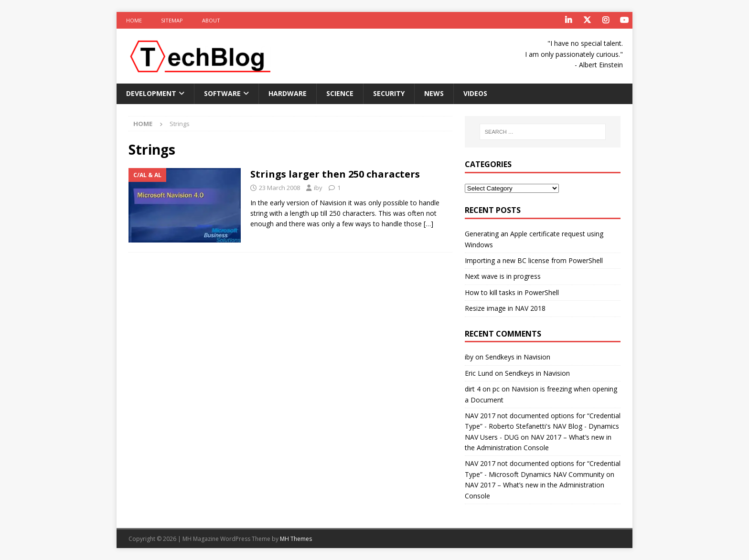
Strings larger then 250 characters (335, 174)
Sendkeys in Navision (518, 357)
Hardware (288, 93)
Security (389, 93)
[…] (428, 224)
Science (340, 93)
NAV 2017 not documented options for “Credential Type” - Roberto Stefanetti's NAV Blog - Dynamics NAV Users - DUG (543, 426)
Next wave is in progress (503, 276)
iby (318, 188)
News (434, 93)
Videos (475, 93)
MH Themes (296, 539)
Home (134, 20)
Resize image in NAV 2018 (505, 308)
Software (222, 93)
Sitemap (172, 20)
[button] (198, 56)
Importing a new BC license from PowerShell (534, 260)
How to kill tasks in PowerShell (512, 292)
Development (151, 93)
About (211, 20)
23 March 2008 (279, 188)
